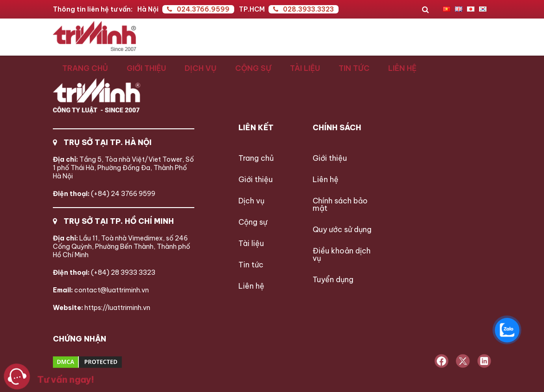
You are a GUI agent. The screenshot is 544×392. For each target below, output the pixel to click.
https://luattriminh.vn (102, 308)
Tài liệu (305, 68)
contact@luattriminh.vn (101, 290)
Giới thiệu (146, 68)
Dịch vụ (201, 68)
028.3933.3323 (304, 9)
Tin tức (354, 68)
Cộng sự (253, 68)
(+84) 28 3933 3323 (104, 272)
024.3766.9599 (198, 9)
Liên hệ (402, 68)
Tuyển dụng (333, 279)
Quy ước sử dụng (342, 229)
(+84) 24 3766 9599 (104, 194)
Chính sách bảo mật (340, 204)
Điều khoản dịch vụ (342, 254)
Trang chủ (85, 68)
